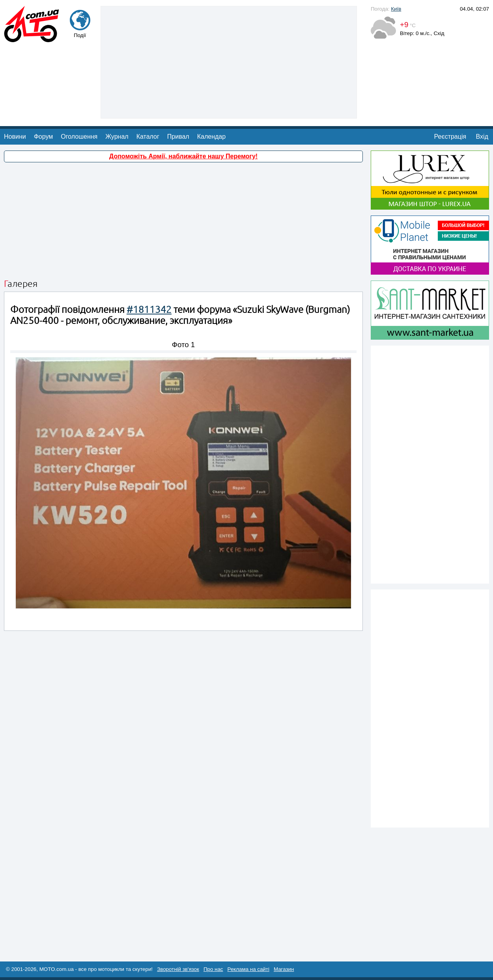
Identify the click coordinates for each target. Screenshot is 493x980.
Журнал (117, 137)
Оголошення (79, 137)
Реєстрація (450, 137)
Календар (211, 137)
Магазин (284, 969)
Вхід (482, 137)
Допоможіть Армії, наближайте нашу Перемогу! (183, 156)
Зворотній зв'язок (178, 969)
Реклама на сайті (248, 969)
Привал (178, 137)
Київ (396, 9)
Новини (15, 137)
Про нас (213, 969)
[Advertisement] (229, 61)
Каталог (148, 137)
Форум (44, 137)
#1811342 (149, 310)
